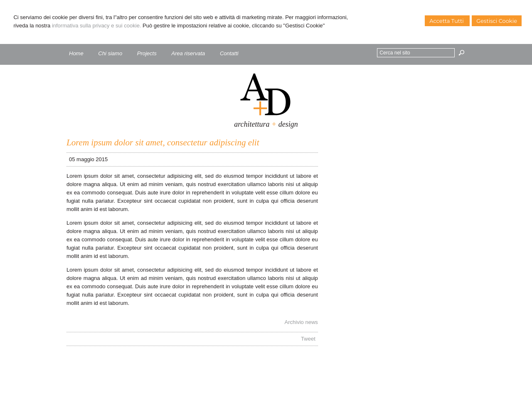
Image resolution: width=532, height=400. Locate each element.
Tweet (308, 339)
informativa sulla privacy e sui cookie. (97, 26)
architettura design (266, 124)
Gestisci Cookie (497, 21)
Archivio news (301, 322)
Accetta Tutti (447, 21)
